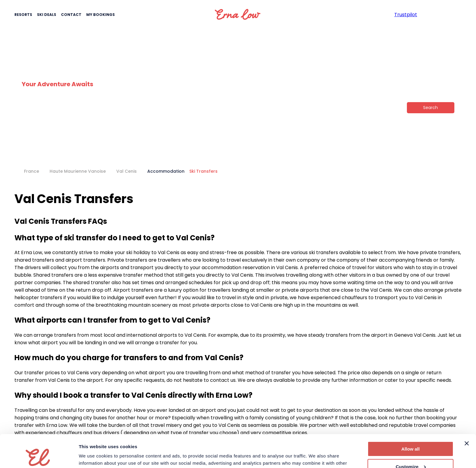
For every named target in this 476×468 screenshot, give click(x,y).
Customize (411, 436)
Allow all (411, 418)
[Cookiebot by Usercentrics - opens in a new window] (39, 456)
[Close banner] (467, 413)
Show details (93, 456)
